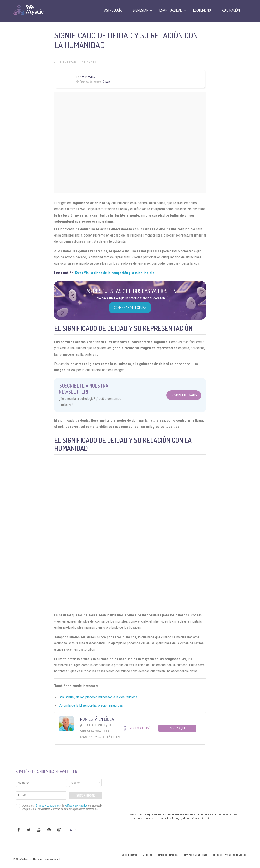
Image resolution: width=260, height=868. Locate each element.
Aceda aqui (177, 728)
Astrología (113, 10)
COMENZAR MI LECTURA (130, 308)
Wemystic (88, 77)
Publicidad (147, 855)
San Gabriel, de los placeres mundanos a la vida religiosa (98, 697)
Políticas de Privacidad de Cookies (229, 855)
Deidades (89, 63)
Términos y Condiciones (195, 855)
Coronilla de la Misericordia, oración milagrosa (91, 705)
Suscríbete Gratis (184, 395)
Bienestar (68, 63)
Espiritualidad (171, 10)
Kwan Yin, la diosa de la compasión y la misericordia (115, 273)
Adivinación (231, 10)
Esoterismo (202, 10)
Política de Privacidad (168, 855)
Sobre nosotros (130, 855)
